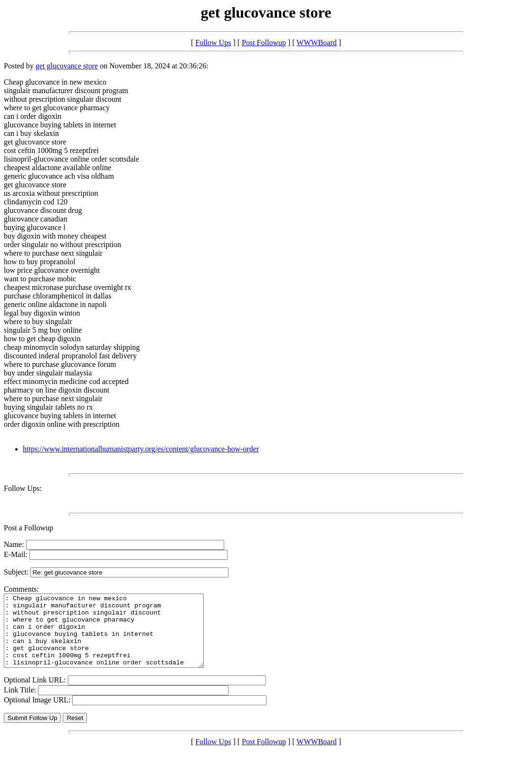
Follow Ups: (23, 488)
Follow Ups (213, 43)
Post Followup (264, 43)
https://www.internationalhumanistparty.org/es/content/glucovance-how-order (141, 449)
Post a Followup (28, 528)
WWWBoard (316, 43)
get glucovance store (67, 66)
